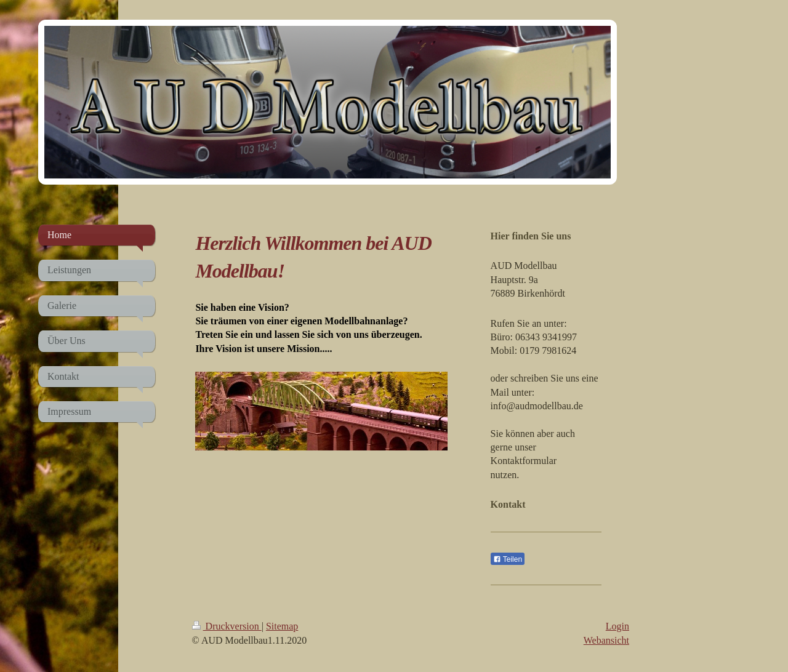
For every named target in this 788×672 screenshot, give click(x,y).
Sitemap (282, 626)
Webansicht (606, 640)
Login (617, 626)
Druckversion (227, 626)
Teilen (508, 559)
